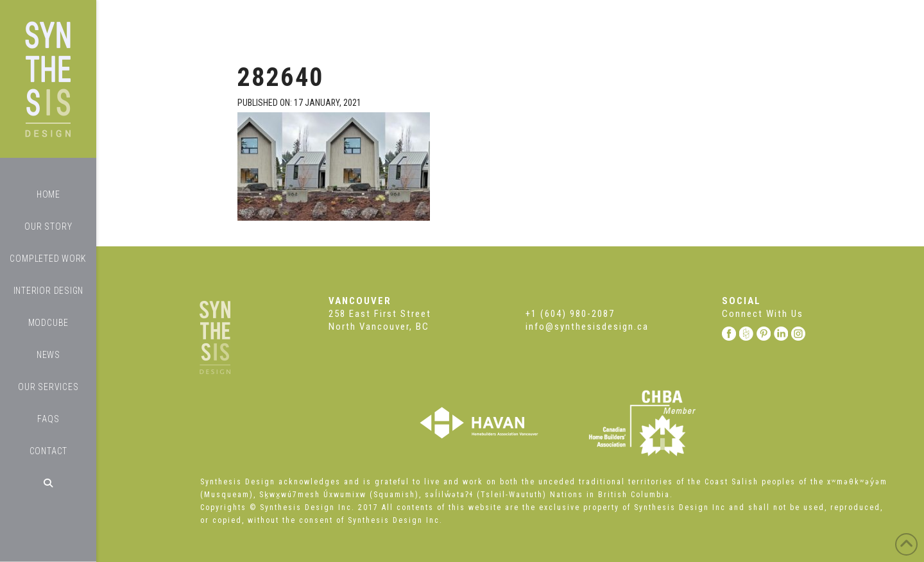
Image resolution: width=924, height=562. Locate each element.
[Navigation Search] (48, 483)
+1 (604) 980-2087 (570, 314)
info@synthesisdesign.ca (587, 327)
